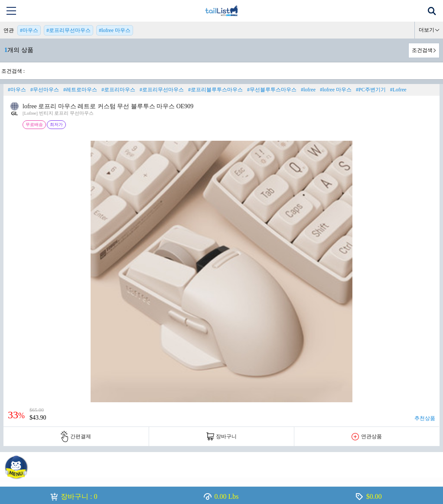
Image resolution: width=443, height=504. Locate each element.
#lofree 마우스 (115, 30)
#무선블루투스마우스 (272, 90)
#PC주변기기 (371, 90)
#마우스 (29, 30)
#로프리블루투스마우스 (215, 90)
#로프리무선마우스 (68, 30)
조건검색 (422, 50)
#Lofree (398, 90)
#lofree (308, 90)
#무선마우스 (45, 90)
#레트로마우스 (80, 90)
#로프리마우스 (118, 90)
